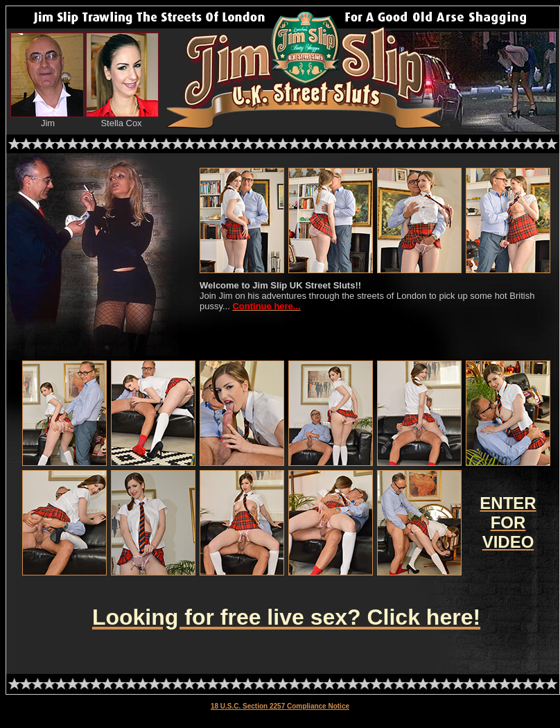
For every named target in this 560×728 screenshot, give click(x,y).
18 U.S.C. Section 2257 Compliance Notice (280, 706)
